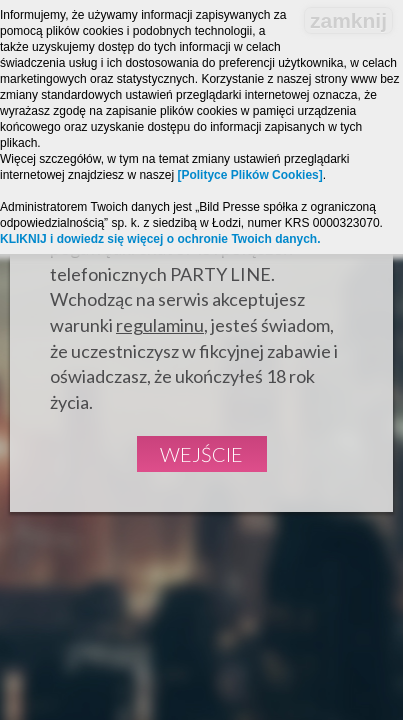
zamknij (348, 20)
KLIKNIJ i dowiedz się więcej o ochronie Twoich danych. (160, 239)
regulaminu (160, 325)
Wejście (201, 454)
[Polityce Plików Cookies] (249, 175)
